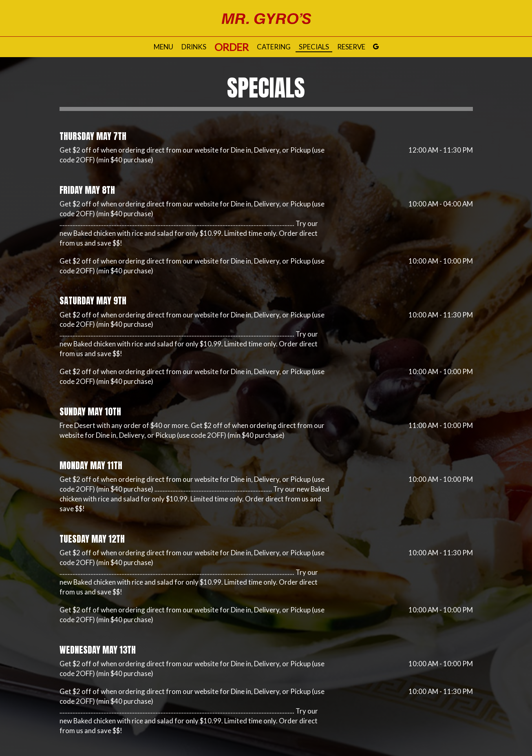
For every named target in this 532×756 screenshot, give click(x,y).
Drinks (194, 47)
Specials (314, 47)
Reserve (351, 47)
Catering (274, 47)
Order (232, 47)
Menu (163, 47)
